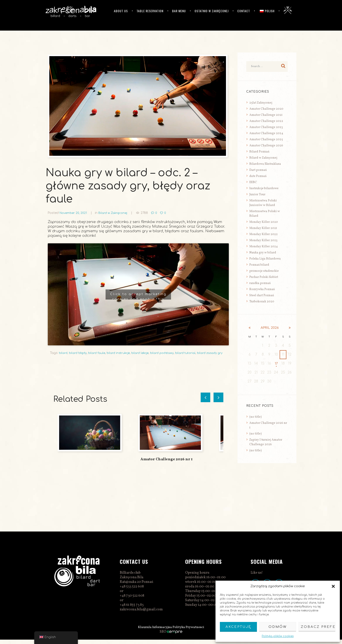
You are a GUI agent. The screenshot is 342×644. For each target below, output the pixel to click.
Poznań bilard (259, 265)
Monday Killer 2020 (264, 222)
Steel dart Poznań (262, 295)
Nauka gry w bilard (263, 253)
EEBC (253, 182)
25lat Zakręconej (261, 103)
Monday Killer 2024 (263, 247)
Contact (244, 11)
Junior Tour (257, 195)
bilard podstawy (169, 353)
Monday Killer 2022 (263, 234)
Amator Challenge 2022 (266, 121)
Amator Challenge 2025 (266, 139)
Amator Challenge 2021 (266, 115)
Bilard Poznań (259, 152)
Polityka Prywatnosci (189, 632)
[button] (333, 586)
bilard (63, 353)
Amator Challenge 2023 (266, 127)
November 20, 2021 (74, 213)
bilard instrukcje (122, 353)
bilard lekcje (145, 353)
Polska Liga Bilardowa (265, 259)
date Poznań (258, 176)
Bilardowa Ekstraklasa (265, 164)
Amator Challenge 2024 (266, 133)
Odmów (278, 627)
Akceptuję (238, 627)
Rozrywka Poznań (262, 289)
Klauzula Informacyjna (154, 632)
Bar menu (179, 11)
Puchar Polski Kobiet (264, 277)
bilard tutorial (194, 353)
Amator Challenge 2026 (266, 146)
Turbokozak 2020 (262, 302)
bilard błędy (79, 353)
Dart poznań (258, 170)
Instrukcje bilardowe (264, 188)
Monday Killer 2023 (263, 240)
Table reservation (150, 11)
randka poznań (260, 283)
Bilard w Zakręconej (115, 213)
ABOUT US (121, 11)
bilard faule (99, 353)
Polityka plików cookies (278, 636)
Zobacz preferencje (318, 627)
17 (276, 364)
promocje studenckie (264, 271)
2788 (147, 213)
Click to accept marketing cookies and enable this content (138, 296)
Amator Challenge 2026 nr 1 (167, 464)
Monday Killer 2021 (263, 228)
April (270, 328)
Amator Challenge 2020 (266, 109)
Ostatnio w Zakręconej (212, 11)
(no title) (256, 417)
